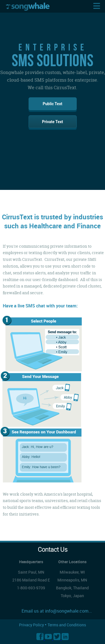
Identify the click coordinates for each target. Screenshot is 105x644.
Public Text (52, 104)
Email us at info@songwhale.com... (57, 611)
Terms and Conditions (67, 625)
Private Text (53, 122)
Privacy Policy (32, 625)
